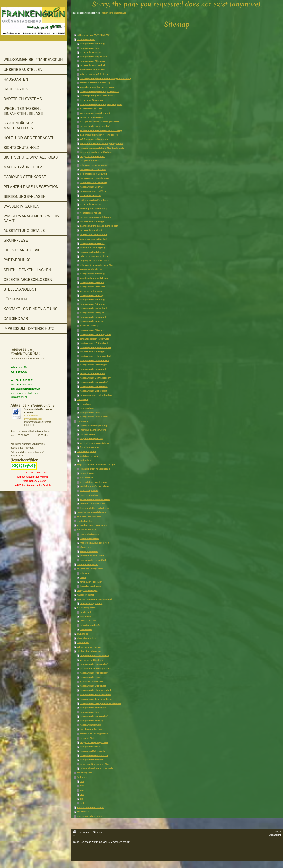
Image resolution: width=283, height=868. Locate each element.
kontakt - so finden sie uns (90, 807)
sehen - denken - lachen (89, 647)
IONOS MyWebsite (112, 842)
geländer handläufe (90, 625)
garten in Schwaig (89, 326)
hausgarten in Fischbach (93, 287)
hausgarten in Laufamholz (93, 317)
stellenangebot (84, 773)
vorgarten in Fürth (89, 161)
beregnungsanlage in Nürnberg (96, 152)
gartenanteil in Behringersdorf (96, 669)
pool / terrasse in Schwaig (93, 174)
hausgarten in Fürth (90, 413)
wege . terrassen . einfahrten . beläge (96, 465)
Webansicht (275, 835)
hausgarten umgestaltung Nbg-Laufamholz (102, 148)
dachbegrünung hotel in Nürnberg (98, 96)
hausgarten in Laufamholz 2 (94, 360)
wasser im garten (86, 595)
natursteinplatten (89, 495)
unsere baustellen (86, 39)
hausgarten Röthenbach (92, 751)
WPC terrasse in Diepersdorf (95, 139)
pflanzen (84, 573)
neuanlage (85, 404)
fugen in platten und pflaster (95, 508)
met (82, 803)
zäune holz (86, 547)
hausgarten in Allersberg (93, 61)
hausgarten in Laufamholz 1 (94, 369)
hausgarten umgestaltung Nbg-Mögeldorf (101, 104)
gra (82, 790)
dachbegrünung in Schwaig (94, 278)
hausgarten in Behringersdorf (95, 378)
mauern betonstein (90, 534)
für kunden (82, 777)
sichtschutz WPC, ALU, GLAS (92, 525)
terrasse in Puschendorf (92, 65)
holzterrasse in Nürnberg (93, 169)
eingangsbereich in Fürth (93, 191)
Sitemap (98, 832)
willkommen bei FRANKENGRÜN (94, 35)
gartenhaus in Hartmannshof (95, 126)
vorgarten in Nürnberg (91, 660)
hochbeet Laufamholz (91, 729)
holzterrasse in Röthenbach (94, 343)
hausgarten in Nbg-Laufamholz (96, 690)
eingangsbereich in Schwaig (95, 339)
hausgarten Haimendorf (92, 760)
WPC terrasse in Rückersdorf (95, 113)
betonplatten (87, 478)
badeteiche (86, 460)
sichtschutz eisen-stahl (92, 556)
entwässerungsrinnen (91, 603)
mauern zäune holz (86, 530)
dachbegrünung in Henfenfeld (95, 347)
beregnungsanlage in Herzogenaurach (100, 122)
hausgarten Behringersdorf (94, 755)
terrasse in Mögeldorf (91, 230)
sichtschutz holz (85, 521)
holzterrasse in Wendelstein (94, 178)
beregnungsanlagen (87, 590)
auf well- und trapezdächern (94, 443)
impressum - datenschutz (90, 816)
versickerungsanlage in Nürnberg (97, 87)
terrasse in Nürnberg (91, 52)
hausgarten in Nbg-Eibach (93, 57)
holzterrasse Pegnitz (91, 213)
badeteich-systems (86, 451)
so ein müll (86, 612)
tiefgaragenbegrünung (92, 438)
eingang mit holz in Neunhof (95, 261)
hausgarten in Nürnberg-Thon (95, 334)
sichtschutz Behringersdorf (94, 734)
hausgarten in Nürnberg (92, 44)
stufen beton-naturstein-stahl (95, 499)
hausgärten (83, 399)
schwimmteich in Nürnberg (94, 74)
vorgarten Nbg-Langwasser (94, 742)
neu (82, 781)
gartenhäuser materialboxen (91, 512)
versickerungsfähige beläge (94, 486)
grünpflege (82, 634)
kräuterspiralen (88, 621)
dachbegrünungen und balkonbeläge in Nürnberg (105, 78)
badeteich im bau (89, 456)
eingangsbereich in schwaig (95, 655)
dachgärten (83, 421)
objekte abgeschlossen (89, 651)
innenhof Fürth (88, 738)
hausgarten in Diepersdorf (94, 391)
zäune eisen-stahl (89, 551)
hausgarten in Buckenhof (93, 686)
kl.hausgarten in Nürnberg (94, 209)
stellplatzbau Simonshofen (94, 234)
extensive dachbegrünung (93, 426)
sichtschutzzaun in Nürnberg (95, 83)
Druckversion (83, 832)
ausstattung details (87, 608)
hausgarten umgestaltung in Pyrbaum (99, 91)
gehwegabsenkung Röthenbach (96, 768)
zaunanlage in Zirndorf (92, 269)
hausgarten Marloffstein (92, 252)
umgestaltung (87, 408)
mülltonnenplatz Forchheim (94, 200)
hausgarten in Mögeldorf (93, 330)
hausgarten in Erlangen (92, 313)
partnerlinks (83, 642)
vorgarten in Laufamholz (93, 156)
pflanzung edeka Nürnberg (94, 165)
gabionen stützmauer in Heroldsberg (99, 135)
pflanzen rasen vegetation (90, 569)
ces (82, 794)
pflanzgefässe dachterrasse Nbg (97, 265)
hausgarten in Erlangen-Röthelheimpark (101, 703)
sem (82, 786)
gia (82, 799)
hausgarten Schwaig (91, 725)
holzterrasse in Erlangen (93, 222)
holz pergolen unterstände (94, 560)
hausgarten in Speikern (92, 282)
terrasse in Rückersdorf (92, 100)
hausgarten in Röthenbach (94, 308)
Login (278, 831)
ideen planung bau (86, 638)
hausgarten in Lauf (90, 48)
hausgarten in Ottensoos (93, 677)
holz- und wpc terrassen (89, 517)
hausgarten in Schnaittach (94, 708)
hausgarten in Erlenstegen (94, 365)
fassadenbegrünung (90, 586)
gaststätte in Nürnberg (92, 682)
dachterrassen (87, 434)
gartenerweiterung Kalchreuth (95, 217)
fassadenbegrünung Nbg (93, 248)
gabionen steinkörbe (87, 564)
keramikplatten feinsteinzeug (95, 469)
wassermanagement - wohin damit (94, 599)
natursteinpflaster (89, 490)
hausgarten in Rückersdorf (94, 382)
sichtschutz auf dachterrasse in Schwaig (101, 130)
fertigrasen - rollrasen (91, 582)
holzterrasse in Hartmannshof (95, 356)
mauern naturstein (89, 538)
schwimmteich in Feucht (93, 70)
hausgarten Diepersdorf (92, 243)
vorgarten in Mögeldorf (92, 117)
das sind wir (83, 812)
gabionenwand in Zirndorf (93, 239)
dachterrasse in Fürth (91, 109)
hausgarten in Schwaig (92, 187)
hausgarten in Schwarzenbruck (96, 699)
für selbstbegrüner (90, 447)
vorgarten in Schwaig (91, 291)
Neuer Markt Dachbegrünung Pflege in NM (102, 143)
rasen (83, 577)
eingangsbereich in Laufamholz (96, 395)
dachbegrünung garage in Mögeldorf (99, 226)
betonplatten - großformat (93, 482)
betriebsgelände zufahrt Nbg (95, 764)
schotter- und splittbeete (93, 504)
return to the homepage (114, 13)
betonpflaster (87, 473)
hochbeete (85, 617)
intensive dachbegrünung (93, 430)
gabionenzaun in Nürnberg (94, 182)
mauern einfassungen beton (95, 543)
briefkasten (86, 629)
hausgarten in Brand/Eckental (95, 694)
